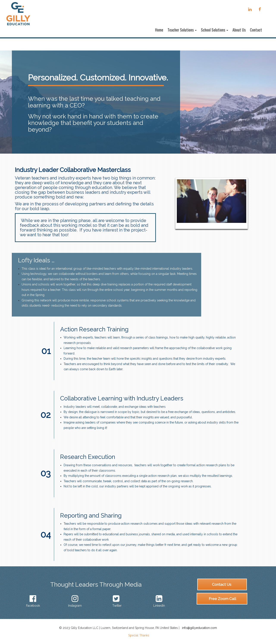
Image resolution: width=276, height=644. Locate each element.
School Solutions (215, 30)
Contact (256, 30)
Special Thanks (139, 635)
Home (159, 30)
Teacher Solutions (182, 30)
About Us (239, 30)
